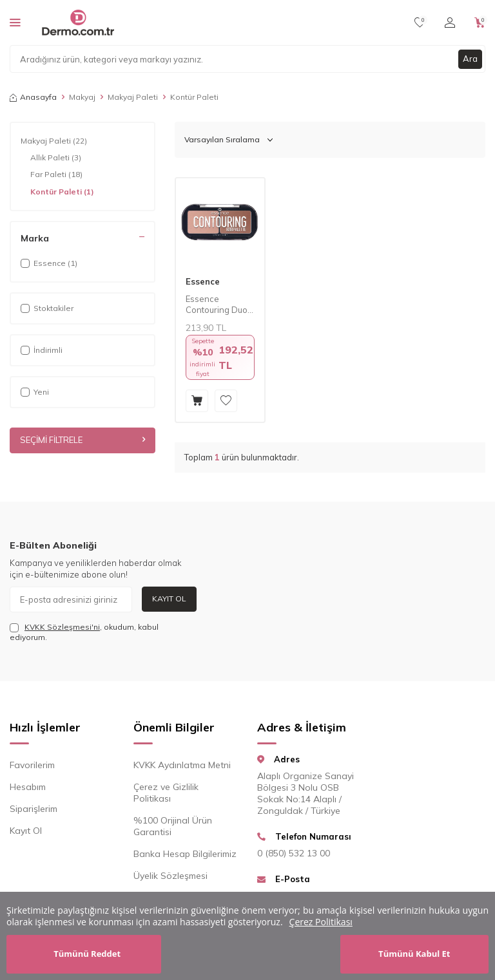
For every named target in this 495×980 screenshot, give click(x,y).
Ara (470, 59)
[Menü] (15, 22)
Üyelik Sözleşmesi (170, 876)
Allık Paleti (56, 158)
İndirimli (42, 350)
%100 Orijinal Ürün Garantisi (173, 826)
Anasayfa (33, 97)
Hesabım (28, 787)
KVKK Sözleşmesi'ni (62, 627)
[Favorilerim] (420, 23)
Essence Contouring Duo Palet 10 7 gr (217, 305)
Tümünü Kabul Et (414, 954)
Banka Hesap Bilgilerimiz (185, 854)
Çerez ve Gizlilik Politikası (166, 793)
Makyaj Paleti (133, 97)
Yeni (35, 392)
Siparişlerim (34, 809)
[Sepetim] (480, 23)
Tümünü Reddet (87, 954)
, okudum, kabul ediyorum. (84, 632)
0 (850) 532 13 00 (294, 853)
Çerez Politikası (321, 922)
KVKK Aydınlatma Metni (182, 765)
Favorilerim (32, 765)
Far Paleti (56, 174)
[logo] (78, 23)
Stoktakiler (47, 308)
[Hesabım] (450, 23)
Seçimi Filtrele (82, 440)
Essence (203, 281)
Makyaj (82, 97)
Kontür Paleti (62, 192)
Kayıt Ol (169, 598)
